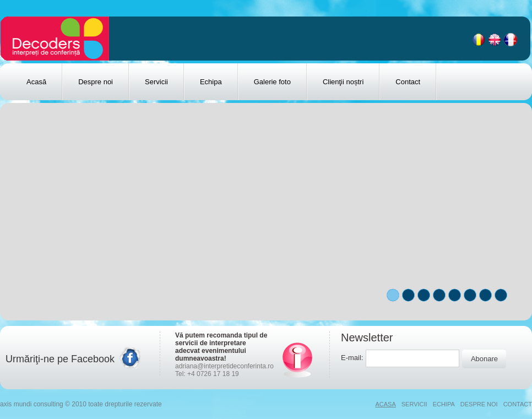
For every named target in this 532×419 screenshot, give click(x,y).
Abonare (484, 359)
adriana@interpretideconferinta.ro (224, 366)
